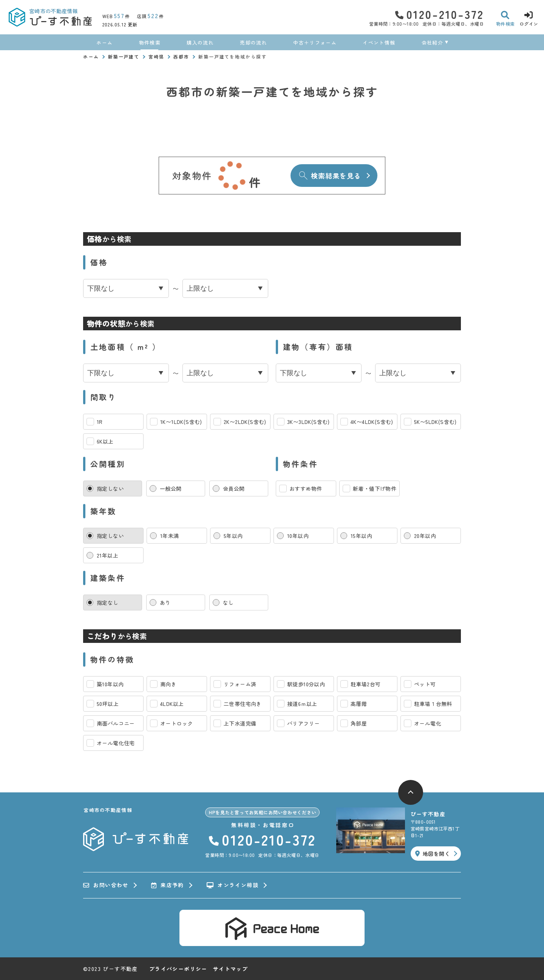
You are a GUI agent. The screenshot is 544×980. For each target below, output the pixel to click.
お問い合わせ (106, 885)
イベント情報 (379, 42)
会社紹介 (432, 42)
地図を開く (433, 854)
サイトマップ (230, 969)
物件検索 (150, 42)
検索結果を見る (330, 176)
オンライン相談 (233, 885)
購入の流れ (200, 42)
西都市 (181, 56)
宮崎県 (156, 56)
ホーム (104, 42)
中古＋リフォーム (315, 42)
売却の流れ (253, 42)
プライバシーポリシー (178, 969)
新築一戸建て (124, 56)
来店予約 (168, 885)
